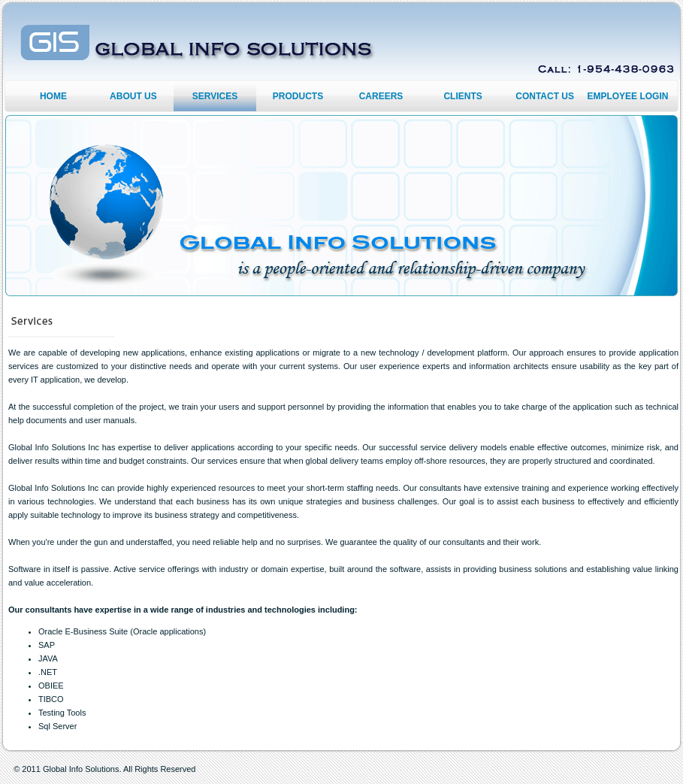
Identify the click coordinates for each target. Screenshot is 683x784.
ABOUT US (133, 96)
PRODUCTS (298, 96)
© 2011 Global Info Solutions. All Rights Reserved (104, 769)
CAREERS (381, 96)
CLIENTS (462, 96)
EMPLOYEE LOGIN (627, 96)
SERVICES (215, 96)
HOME (53, 96)
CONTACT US (545, 96)
